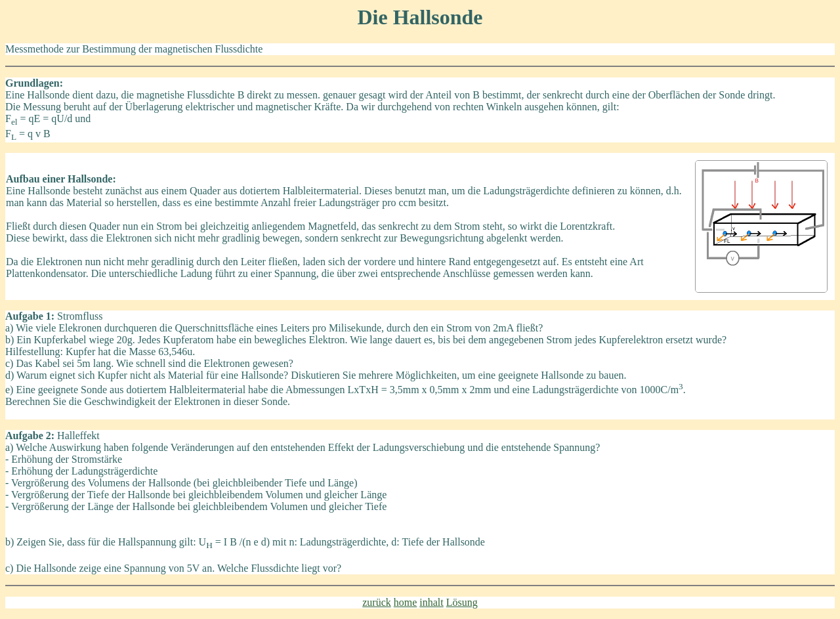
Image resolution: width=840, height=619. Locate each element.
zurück (377, 602)
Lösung (462, 602)
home (406, 602)
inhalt (431, 602)
